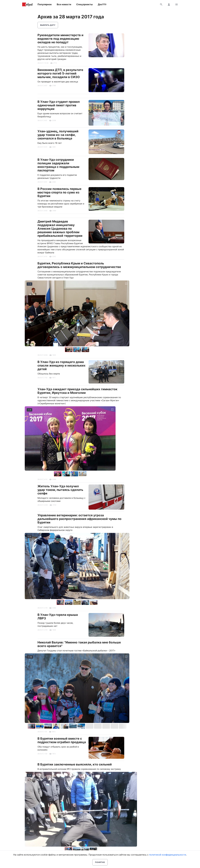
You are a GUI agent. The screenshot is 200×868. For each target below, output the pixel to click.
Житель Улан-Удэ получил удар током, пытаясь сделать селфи (60, 490)
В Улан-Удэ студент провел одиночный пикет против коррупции (59, 105)
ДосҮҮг (102, 4)
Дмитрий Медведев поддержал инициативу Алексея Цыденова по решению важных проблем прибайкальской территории (60, 229)
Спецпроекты (85, 4)
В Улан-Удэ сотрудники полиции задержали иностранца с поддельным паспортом (58, 165)
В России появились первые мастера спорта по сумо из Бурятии (59, 192)
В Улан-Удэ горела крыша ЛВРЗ (58, 617)
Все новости (64, 4)
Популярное (45, 4)
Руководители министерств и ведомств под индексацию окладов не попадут (60, 39)
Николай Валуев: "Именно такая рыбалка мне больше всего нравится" (79, 644)
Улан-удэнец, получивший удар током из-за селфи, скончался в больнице (58, 135)
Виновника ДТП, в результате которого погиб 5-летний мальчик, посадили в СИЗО (60, 73)
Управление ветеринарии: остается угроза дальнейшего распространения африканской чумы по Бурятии (79, 519)
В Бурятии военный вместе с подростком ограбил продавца (62, 740)
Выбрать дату (48, 25)
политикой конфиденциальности (168, 855)
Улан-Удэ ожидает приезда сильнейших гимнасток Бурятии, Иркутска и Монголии (77, 391)
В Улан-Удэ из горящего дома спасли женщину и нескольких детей (61, 365)
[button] (77, 349)
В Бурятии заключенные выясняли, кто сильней (75, 764)
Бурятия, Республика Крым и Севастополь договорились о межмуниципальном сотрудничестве (79, 265)
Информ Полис (27, 4)
